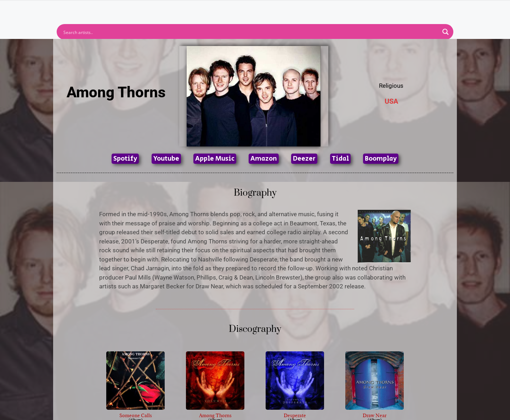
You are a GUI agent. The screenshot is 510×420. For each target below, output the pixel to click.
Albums (224, 10)
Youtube (166, 159)
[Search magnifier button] (446, 32)
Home (160, 10)
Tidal (340, 159)
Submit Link (296, 10)
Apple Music (215, 159)
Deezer (304, 159)
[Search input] (250, 32)
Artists (191, 10)
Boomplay (381, 159)
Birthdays (342, 10)
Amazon (264, 159)
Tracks (257, 10)
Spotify (125, 159)
